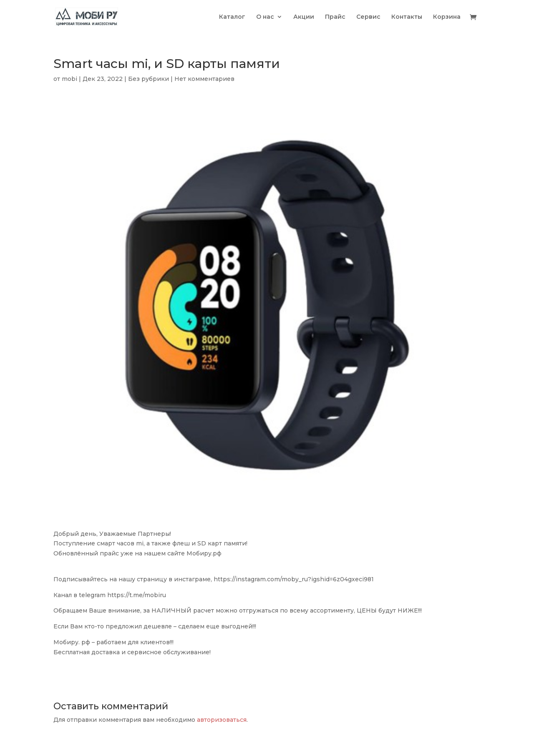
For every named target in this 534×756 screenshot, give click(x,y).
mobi (69, 79)
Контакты (407, 17)
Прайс (335, 17)
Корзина (447, 17)
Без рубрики (149, 79)
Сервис (368, 17)
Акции (304, 17)
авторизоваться (222, 720)
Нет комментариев (204, 79)
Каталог (232, 17)
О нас (265, 17)
